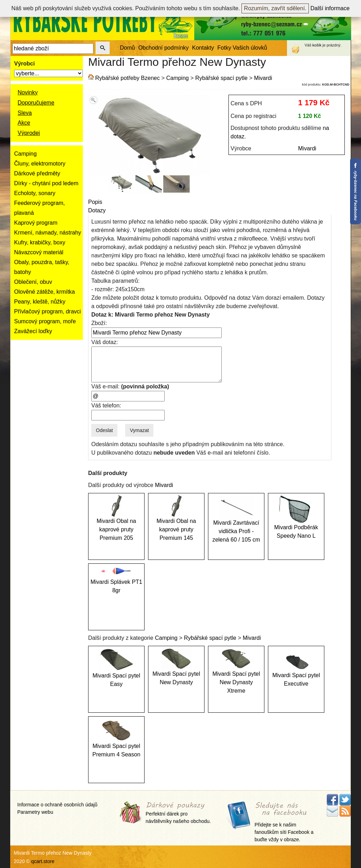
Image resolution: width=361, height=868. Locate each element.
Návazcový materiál (39, 252)
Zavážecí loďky (33, 331)
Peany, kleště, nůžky (40, 302)
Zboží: (99, 323)
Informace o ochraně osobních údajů (57, 805)
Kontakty (203, 48)
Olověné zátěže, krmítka (45, 292)
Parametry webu (35, 812)
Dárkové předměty (37, 173)
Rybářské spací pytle (222, 78)
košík (317, 45)
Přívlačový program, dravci (47, 311)
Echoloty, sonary (35, 193)
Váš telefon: (106, 405)
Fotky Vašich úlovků (242, 48)
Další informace (330, 8)
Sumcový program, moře (45, 321)
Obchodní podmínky (163, 48)
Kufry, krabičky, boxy (40, 242)
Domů (127, 48)
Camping (25, 154)
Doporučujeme (36, 103)
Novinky (28, 92)
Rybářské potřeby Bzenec (127, 78)
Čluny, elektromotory (40, 164)
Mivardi (263, 78)
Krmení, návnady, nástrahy (48, 233)
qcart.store (43, 861)
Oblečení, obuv (33, 282)
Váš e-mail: (130, 386)
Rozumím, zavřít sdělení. (275, 8)
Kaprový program (36, 223)
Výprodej (29, 133)
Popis (95, 202)
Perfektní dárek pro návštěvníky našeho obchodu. (178, 813)
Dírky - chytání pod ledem (46, 183)
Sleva (25, 113)
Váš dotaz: (105, 342)
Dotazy (97, 210)
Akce (24, 123)
